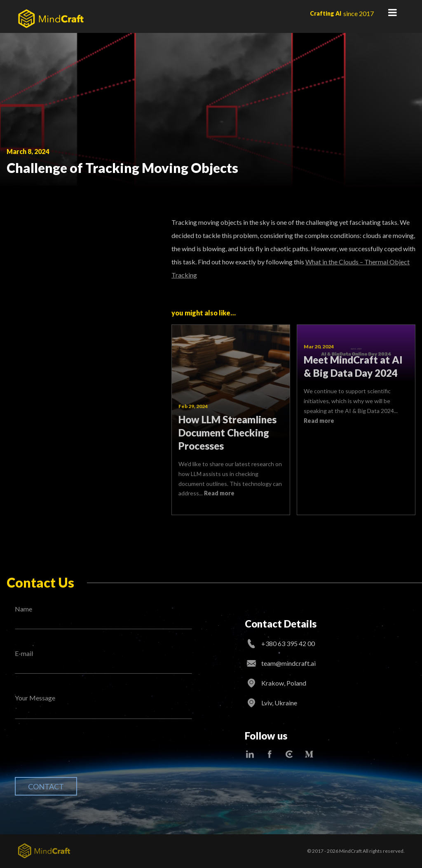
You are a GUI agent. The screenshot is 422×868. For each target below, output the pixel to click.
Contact (46, 786)
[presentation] (77, 754)
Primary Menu (392, 12)
